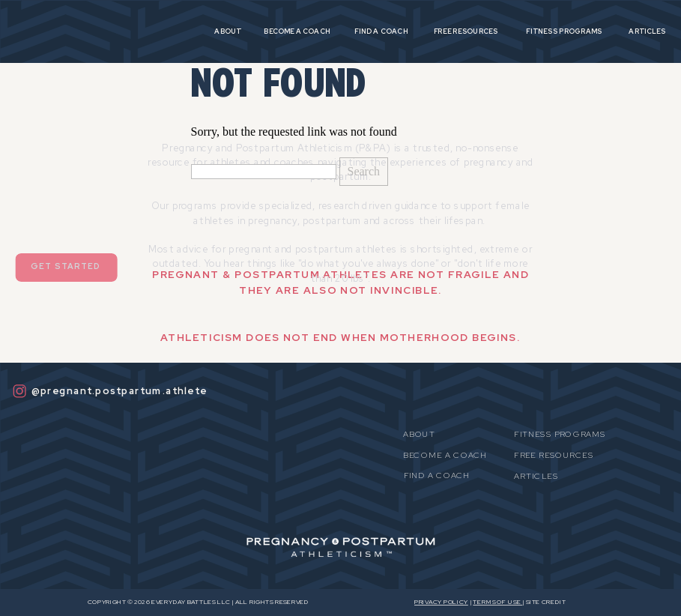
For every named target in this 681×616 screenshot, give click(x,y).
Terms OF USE (497, 602)
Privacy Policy (441, 602)
